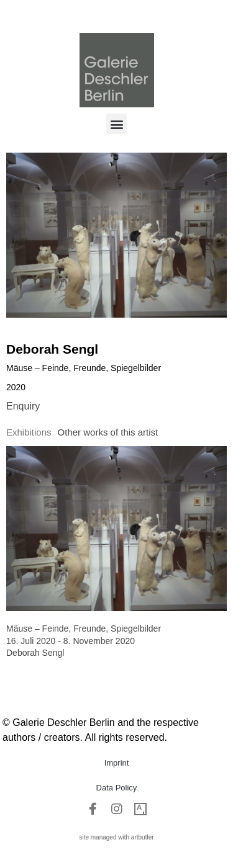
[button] (116, 124)
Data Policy (117, 788)
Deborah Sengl (52, 349)
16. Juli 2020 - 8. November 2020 (71, 641)
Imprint (117, 763)
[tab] (29, 433)
